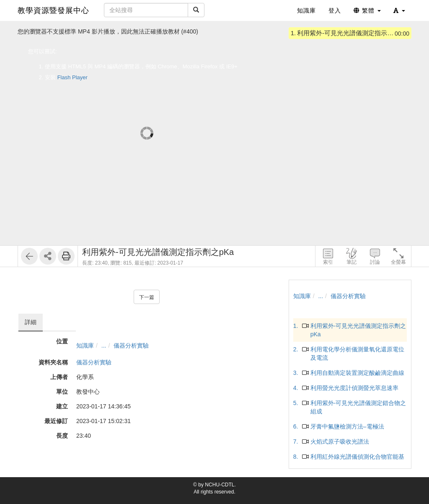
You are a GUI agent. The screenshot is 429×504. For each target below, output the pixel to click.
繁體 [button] (367, 10)
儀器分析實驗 (131, 346)
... (104, 346)
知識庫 (85, 346)
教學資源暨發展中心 (53, 10)
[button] (399, 10)
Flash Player (72, 77)
